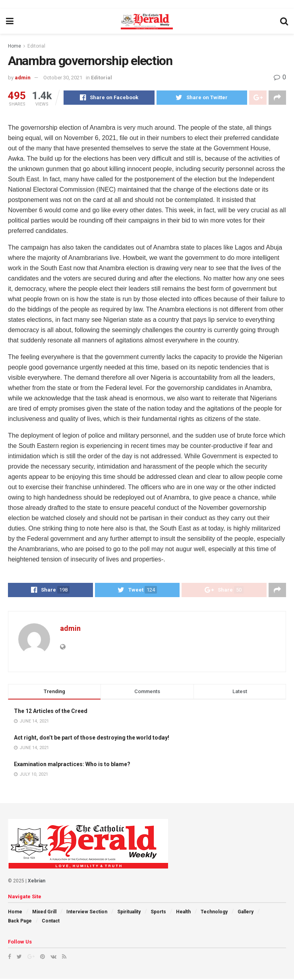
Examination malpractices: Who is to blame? (72, 765)
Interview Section (87, 913)
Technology (214, 913)
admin (23, 78)
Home (15, 46)
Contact (51, 922)
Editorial (36, 46)
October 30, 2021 (63, 78)
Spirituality (129, 913)
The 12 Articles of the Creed (51, 712)
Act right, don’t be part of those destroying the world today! (92, 739)
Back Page (20, 922)
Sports (158, 913)
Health (183, 913)
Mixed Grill (44, 913)
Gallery (246, 913)
